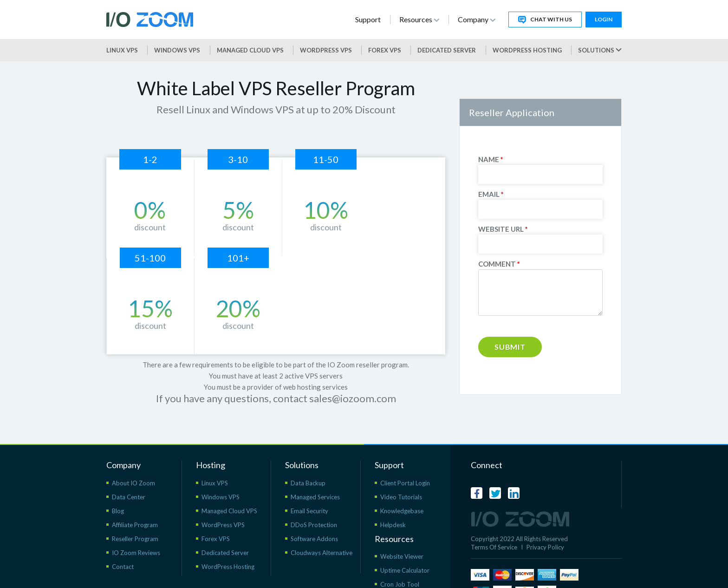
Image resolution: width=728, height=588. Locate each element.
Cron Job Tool (400, 563)
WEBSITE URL (503, 229)
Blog (118, 490)
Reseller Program (135, 517)
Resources (419, 19)
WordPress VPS (223, 503)
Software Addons (314, 517)
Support (368, 19)
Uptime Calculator (405, 549)
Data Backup (308, 462)
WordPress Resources (410, 577)
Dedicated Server (447, 50)
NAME (491, 159)
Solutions (600, 50)
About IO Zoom (133, 462)
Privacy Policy (545, 526)
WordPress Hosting (527, 50)
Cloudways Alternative (322, 531)
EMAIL (491, 194)
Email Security (309, 490)
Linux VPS (122, 50)
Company (477, 19)
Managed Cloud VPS (250, 50)
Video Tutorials (401, 476)
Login (604, 19)
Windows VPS (177, 50)
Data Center (129, 476)
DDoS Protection (314, 503)
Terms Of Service (494, 526)
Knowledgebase (402, 490)
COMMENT (499, 264)
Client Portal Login (405, 462)
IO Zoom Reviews (136, 531)
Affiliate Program (135, 503)
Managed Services (315, 476)
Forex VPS (385, 50)
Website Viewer (402, 535)
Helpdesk (393, 503)
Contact (123, 545)
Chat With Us (545, 20)
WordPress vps (326, 50)
